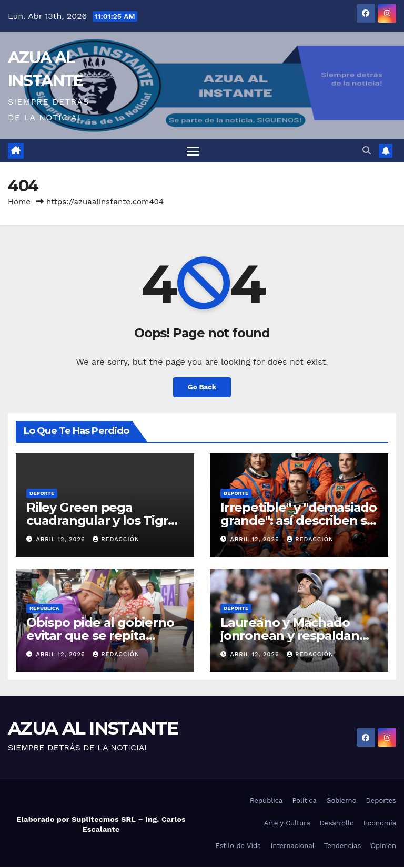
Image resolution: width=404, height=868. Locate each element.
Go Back (202, 388)
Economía (380, 824)
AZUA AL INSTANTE (93, 729)
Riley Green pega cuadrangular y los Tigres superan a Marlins (104, 521)
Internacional (292, 846)
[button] (367, 151)
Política (304, 801)
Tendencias (343, 846)
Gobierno (341, 801)
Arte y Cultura (287, 824)
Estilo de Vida (238, 846)
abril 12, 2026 (62, 540)
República (44, 609)
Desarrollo (337, 824)
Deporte (42, 494)
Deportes (381, 801)
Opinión (383, 846)
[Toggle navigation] (193, 151)
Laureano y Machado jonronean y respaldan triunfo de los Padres (290, 636)
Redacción (116, 540)
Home (19, 202)
